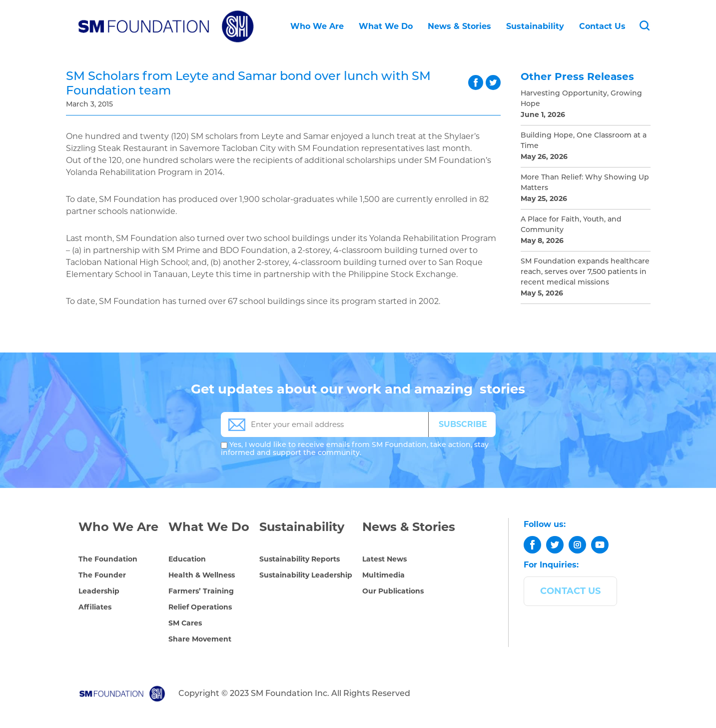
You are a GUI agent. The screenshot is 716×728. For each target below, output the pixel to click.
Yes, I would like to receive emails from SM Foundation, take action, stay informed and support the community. (355, 449)
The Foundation (108, 559)
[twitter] (555, 545)
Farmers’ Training (201, 591)
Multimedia (383, 575)
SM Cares (185, 623)
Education (187, 559)
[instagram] (577, 545)
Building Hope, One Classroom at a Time (584, 141)
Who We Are (317, 26)
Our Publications (393, 591)
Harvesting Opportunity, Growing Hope (581, 99)
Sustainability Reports (300, 559)
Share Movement (200, 639)
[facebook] (532, 545)
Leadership (99, 591)
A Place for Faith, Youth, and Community (571, 225)
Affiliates (95, 607)
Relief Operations (200, 607)
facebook (476, 82)
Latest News (384, 559)
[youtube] (600, 545)
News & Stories (459, 26)
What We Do (386, 26)
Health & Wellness (202, 575)
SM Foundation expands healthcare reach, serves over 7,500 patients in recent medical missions (585, 272)
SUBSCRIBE (463, 424)
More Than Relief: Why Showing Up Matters (585, 183)
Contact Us (602, 26)
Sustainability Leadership (306, 575)
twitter (493, 82)
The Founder (102, 575)
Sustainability (535, 26)
